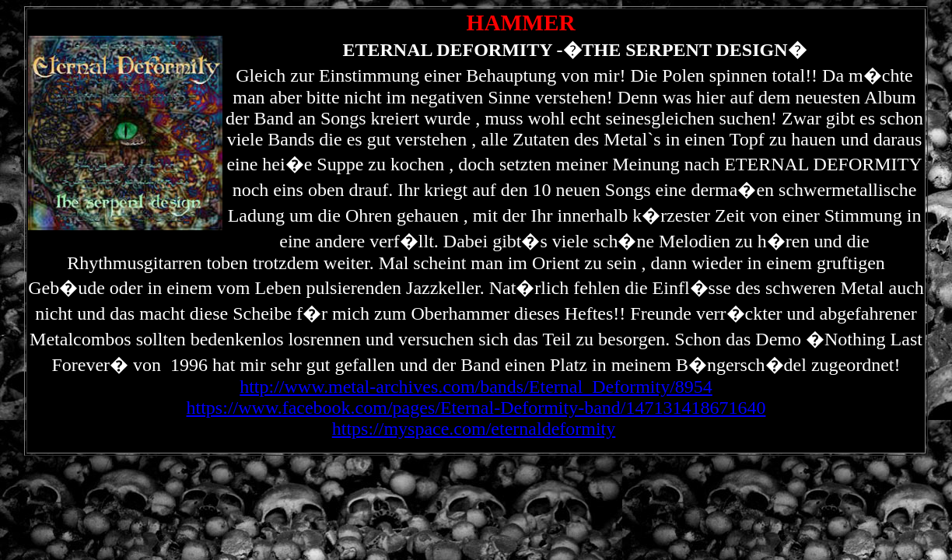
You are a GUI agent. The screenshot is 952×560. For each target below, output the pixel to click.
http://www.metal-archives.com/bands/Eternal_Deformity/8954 (476, 387)
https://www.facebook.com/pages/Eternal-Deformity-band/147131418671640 (476, 408)
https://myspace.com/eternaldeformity (474, 429)
